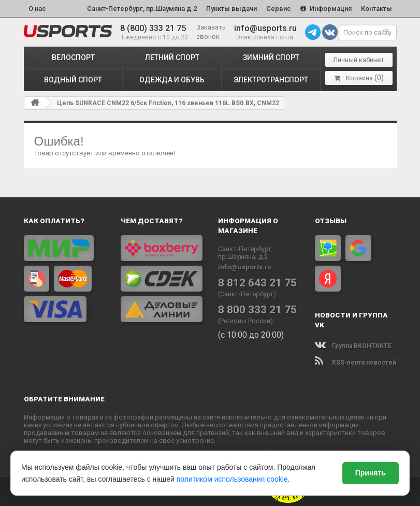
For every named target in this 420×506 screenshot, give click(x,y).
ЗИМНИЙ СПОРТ (271, 57)
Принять (371, 473)
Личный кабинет (359, 60)
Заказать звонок (211, 32)
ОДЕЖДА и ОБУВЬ (172, 80)
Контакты (376, 9)
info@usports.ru (265, 28)
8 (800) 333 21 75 (153, 28)
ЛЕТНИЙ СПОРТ (172, 57)
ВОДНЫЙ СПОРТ (73, 80)
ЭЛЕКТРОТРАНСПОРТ (271, 80)
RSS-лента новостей (356, 363)
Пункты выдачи (231, 9)
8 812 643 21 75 (257, 283)
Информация (326, 9)
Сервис (279, 9)
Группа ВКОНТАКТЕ (353, 346)
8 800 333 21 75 (257, 310)
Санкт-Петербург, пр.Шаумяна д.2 (142, 9)
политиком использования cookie (232, 479)
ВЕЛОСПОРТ (73, 57)
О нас (37, 9)
